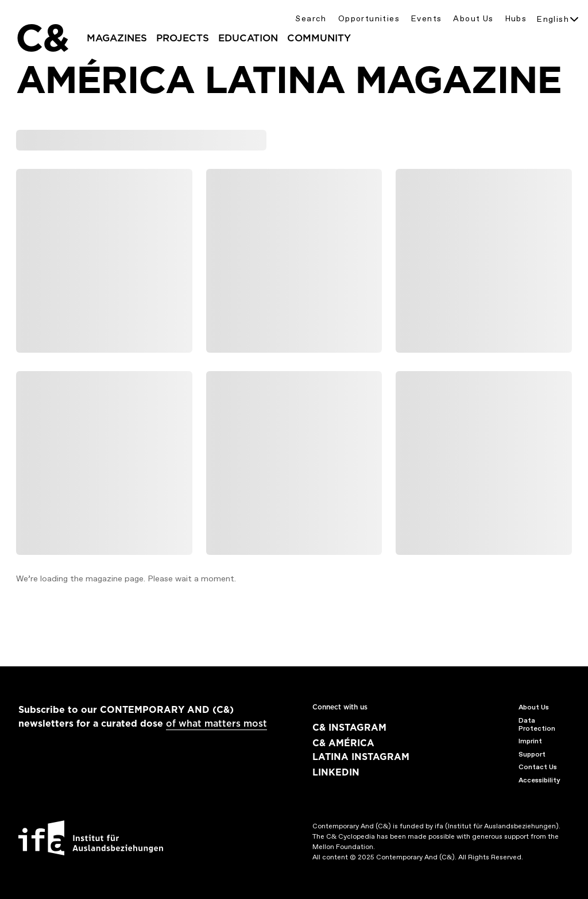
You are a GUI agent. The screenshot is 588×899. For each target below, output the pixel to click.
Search (311, 19)
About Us (473, 19)
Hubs (516, 19)
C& (42, 38)
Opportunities (369, 19)
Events (426, 19)
